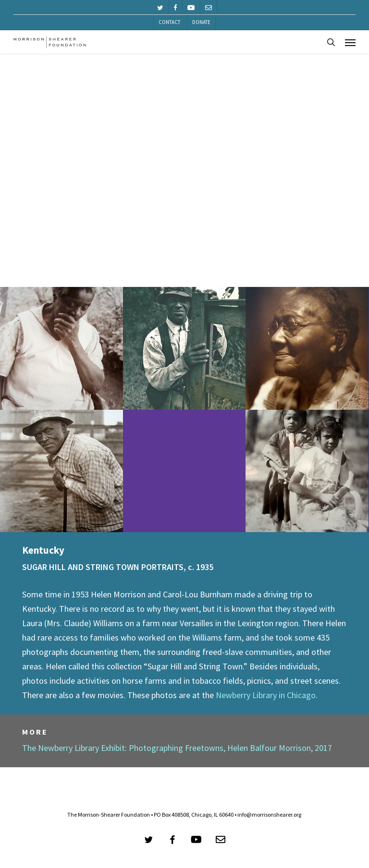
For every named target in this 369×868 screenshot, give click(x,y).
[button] (350, 42)
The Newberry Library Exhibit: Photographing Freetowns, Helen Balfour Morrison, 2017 (177, 748)
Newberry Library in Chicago (266, 695)
